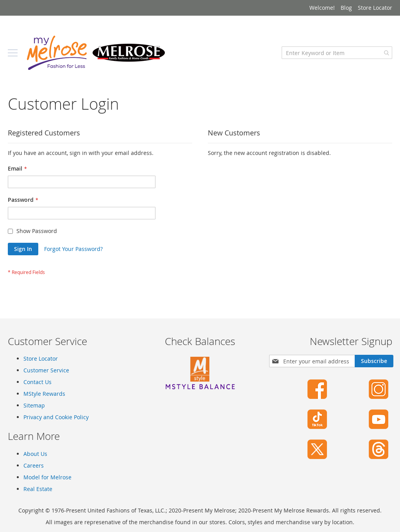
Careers (34, 465)
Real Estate (38, 489)
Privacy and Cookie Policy (56, 417)
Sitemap (34, 405)
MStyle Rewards (44, 394)
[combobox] (337, 53)
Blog (346, 8)
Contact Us (37, 382)
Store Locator (375, 8)
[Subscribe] (374, 361)
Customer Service (46, 370)
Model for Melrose (47, 477)
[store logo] (96, 53)
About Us (35, 454)
